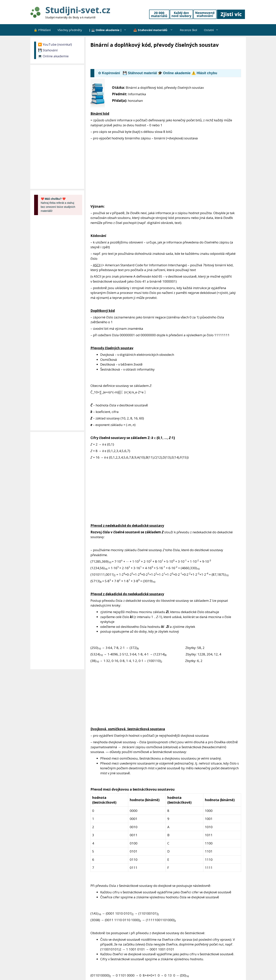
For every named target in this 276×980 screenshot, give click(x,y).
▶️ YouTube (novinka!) (55, 44)
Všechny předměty (70, 30)
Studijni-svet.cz (78, 10)
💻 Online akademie (53, 56)
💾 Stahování (48, 50)
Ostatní (213, 30)
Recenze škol (188, 30)
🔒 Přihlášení (42, 30)
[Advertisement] (160, 59)
